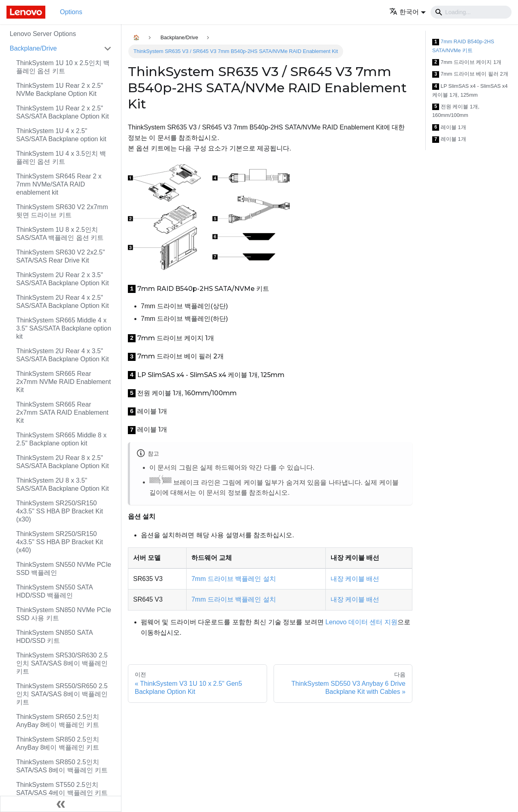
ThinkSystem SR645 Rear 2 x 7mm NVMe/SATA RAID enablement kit (59, 184)
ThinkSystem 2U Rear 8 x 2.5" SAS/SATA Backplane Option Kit (63, 462)
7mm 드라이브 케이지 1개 (467, 63)
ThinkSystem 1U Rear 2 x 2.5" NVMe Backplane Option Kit (60, 90)
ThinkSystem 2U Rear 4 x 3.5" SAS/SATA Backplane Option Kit (63, 355)
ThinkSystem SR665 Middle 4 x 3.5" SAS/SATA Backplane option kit (64, 328)
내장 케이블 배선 (355, 579)
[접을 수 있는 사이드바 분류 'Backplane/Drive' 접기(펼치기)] (108, 49)
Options (71, 12)
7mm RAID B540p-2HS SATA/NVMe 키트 (463, 46)
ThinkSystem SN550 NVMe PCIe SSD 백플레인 (64, 569)
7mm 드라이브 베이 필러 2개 (470, 74)
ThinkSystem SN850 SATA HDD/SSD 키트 (54, 637)
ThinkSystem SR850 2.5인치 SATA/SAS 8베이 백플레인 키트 (62, 766)
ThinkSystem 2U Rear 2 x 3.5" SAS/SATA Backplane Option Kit (63, 279)
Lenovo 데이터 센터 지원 (361, 622)
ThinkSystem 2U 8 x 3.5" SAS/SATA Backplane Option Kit (63, 484)
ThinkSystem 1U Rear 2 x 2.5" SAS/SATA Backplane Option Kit (63, 112)
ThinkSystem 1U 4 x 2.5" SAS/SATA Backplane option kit (61, 135)
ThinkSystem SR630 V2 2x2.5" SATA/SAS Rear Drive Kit (61, 256)
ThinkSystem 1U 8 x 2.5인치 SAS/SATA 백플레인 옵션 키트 (60, 234)
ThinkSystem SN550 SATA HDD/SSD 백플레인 (54, 591)
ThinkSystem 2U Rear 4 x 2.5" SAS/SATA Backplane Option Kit (63, 302)
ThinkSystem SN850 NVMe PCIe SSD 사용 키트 (64, 614)
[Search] (471, 12)
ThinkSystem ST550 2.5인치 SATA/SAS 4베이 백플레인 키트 (62, 789)
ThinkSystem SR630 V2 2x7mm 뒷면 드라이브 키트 (62, 211)
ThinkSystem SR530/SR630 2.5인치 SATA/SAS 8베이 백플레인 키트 (62, 663)
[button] (408, 12)
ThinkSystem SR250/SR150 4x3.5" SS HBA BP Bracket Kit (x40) (59, 542)
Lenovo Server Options (43, 34)
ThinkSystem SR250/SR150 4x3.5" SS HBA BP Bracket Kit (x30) (59, 511)
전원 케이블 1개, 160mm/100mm (456, 111)
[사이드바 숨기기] (61, 804)
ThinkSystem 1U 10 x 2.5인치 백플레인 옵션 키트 (63, 67)
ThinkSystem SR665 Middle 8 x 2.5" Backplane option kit (61, 439)
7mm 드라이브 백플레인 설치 (234, 579)
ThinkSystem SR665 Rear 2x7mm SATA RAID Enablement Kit (62, 412)
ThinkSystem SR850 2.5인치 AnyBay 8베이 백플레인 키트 (58, 743)
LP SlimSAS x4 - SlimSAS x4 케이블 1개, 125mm (470, 90)
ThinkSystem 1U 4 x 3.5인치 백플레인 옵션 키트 (61, 158)
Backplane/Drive (33, 48)
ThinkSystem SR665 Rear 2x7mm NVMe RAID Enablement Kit (64, 382)
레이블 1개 (449, 128)
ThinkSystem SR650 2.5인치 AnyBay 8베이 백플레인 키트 (58, 721)
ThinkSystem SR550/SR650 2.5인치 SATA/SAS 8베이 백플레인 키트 (62, 694)
